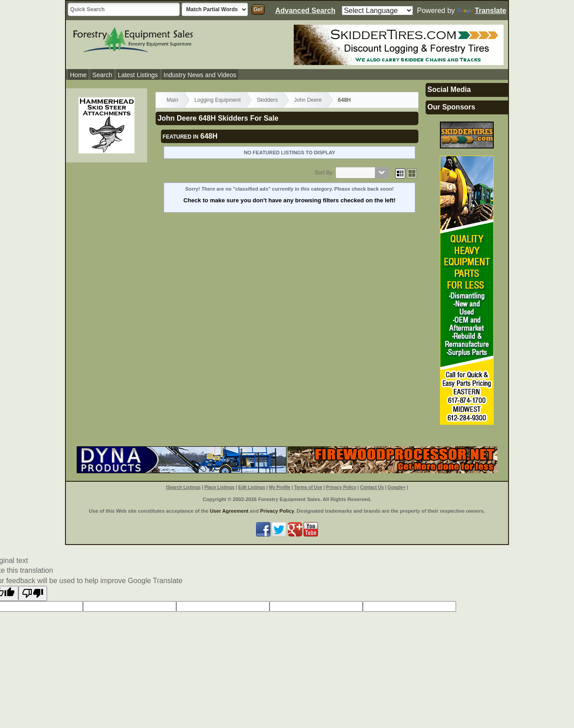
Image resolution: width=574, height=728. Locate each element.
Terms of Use (308, 487)
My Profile (280, 487)
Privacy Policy (341, 487)
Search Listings (184, 487)
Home (78, 75)
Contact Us (372, 487)
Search (102, 75)
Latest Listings (138, 75)
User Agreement (229, 511)
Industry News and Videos (200, 75)
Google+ (396, 487)
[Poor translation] (33, 593)
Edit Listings (252, 487)
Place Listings (220, 487)
